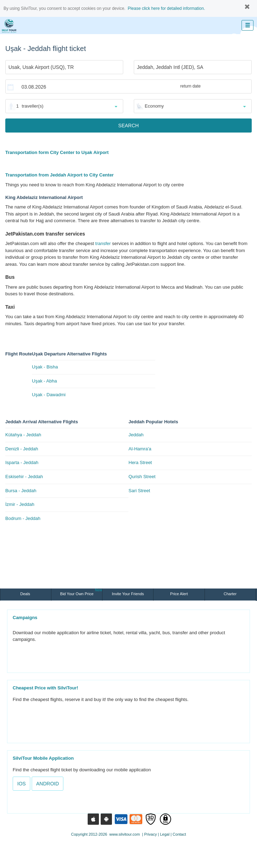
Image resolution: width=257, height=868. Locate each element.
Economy (154, 106)
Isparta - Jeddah (22, 462)
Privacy (150, 834)
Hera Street (140, 462)
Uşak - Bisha (45, 367)
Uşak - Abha (45, 381)
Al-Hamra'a (140, 449)
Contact (179, 834)
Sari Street (139, 491)
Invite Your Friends (128, 594)
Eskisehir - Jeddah (24, 477)
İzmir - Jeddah (20, 504)
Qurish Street (142, 477)
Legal (165, 834)
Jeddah (136, 435)
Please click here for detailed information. (166, 8)
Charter (230, 594)
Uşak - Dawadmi (49, 395)
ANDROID (48, 784)
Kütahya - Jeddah (23, 435)
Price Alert (179, 594)
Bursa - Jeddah (21, 491)
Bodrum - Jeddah (23, 518)
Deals (26, 594)
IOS (21, 784)
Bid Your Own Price (81, 592)
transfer (103, 243)
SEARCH (128, 126)
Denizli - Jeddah (22, 449)
